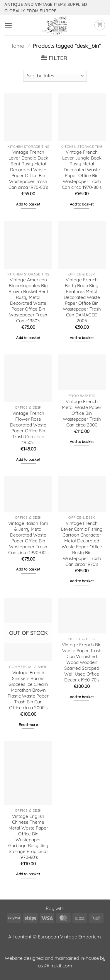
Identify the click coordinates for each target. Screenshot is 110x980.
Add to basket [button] (28, 204)
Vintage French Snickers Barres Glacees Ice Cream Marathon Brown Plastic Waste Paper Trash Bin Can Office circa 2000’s (28, 690)
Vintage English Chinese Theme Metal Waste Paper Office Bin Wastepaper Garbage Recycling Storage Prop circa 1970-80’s (28, 837)
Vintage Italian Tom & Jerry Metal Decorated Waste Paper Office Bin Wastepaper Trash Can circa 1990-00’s (28, 538)
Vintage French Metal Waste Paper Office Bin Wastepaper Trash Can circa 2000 (82, 413)
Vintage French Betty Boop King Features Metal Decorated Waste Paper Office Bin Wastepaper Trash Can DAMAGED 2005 (82, 300)
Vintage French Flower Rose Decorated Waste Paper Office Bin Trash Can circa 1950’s (28, 428)
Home (17, 46)
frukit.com (61, 966)
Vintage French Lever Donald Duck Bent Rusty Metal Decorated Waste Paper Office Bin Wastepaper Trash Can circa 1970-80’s (28, 170)
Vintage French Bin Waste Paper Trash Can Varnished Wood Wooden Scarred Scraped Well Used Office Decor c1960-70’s (82, 662)
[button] (8, 25)
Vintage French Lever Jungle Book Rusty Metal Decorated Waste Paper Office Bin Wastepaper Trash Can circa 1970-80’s (82, 170)
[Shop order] (55, 76)
